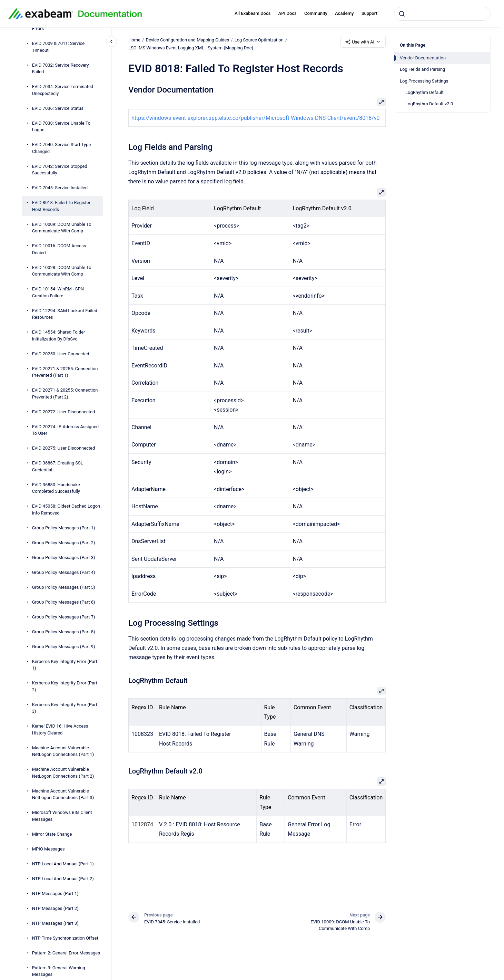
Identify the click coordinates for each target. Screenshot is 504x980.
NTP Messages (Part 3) (55, 923)
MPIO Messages (48, 849)
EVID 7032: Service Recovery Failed (61, 69)
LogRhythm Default (424, 92)
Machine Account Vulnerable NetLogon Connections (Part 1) (63, 751)
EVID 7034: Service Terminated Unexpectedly (63, 90)
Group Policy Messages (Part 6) (64, 602)
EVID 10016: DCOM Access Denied (59, 249)
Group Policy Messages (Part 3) (64, 558)
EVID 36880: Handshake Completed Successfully (56, 488)
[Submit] (402, 14)
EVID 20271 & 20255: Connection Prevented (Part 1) (65, 372)
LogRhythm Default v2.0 (429, 104)
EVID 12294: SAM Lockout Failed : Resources (66, 314)
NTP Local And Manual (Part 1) (63, 864)
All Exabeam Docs (253, 13)
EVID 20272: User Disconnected (64, 412)
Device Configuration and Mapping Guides (187, 40)
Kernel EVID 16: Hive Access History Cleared (60, 729)
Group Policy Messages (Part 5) (64, 587)
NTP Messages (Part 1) (55, 893)
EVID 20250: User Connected (61, 354)
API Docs (288, 13)
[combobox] (442, 14)
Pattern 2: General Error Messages (66, 953)
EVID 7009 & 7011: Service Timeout (58, 47)
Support (369, 13)
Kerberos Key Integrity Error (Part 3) (65, 708)
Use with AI (363, 42)
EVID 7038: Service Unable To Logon (61, 127)
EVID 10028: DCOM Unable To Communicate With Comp (62, 271)
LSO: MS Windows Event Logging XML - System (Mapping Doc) (191, 48)
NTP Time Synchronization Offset (65, 938)
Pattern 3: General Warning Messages (59, 971)
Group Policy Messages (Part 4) (64, 572)
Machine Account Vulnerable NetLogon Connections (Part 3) (63, 794)
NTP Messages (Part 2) (55, 908)
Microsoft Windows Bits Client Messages (62, 816)
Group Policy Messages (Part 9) (64, 647)
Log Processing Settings (424, 81)
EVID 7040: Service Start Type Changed (62, 148)
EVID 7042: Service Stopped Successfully (60, 170)
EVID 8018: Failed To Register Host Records (61, 206)
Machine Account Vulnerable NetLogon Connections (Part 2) (63, 773)
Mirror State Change (52, 834)
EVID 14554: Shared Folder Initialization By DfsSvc (59, 335)
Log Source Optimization (259, 40)
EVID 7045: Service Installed (60, 188)
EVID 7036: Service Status (58, 108)
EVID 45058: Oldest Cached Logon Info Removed (66, 510)
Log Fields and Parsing (422, 69)
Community (316, 13)
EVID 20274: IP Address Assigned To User (66, 430)
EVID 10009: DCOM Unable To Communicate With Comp (62, 228)
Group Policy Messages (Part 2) (64, 543)
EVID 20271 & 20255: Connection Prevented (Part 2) (65, 393)
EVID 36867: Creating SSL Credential (58, 466)
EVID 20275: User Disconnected (64, 448)
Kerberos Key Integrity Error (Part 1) (65, 665)
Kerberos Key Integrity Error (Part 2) (65, 686)
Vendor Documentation (423, 58)
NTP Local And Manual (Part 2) (63, 879)
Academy (344, 13)
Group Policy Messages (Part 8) (64, 632)
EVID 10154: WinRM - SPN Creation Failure (58, 292)
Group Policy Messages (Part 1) (64, 528)
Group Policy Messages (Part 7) (64, 617)
